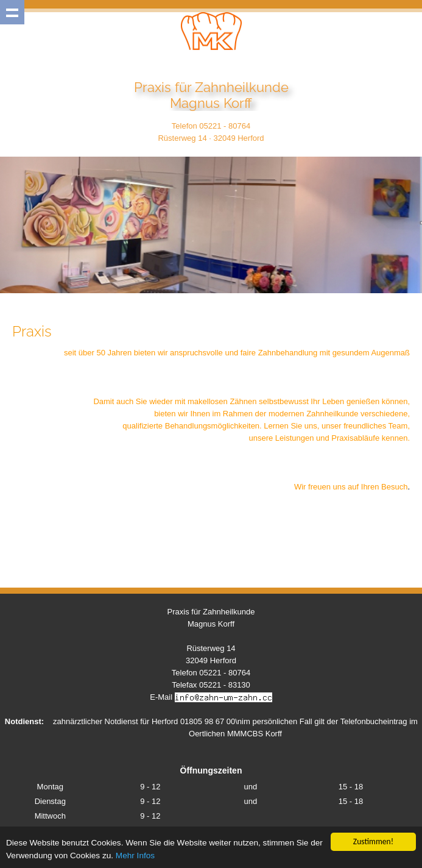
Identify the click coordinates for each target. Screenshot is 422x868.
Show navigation (12, 12)
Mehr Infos (135, 856)
